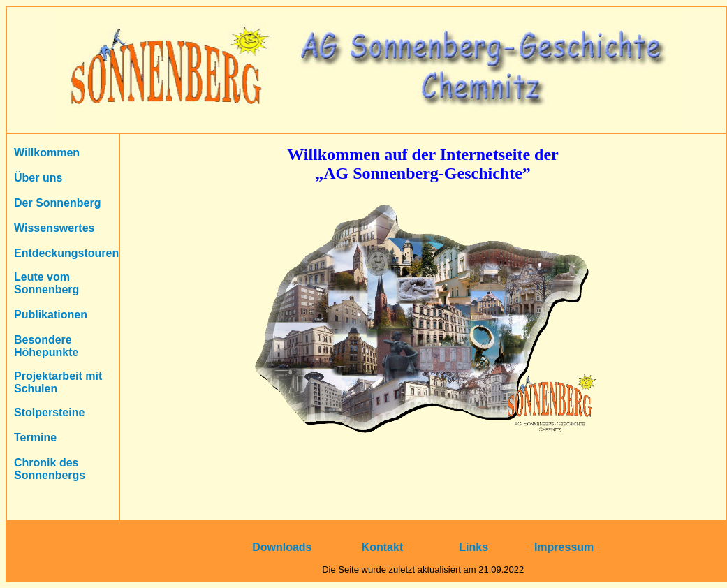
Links (473, 547)
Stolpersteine (49, 412)
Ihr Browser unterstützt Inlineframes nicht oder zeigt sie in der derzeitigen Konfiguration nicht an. (423, 327)
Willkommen (47, 153)
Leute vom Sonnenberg (46, 283)
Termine (35, 438)
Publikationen (51, 315)
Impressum (564, 547)
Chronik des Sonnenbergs (50, 469)
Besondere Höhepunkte (46, 346)
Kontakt (383, 547)
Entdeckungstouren (66, 253)
